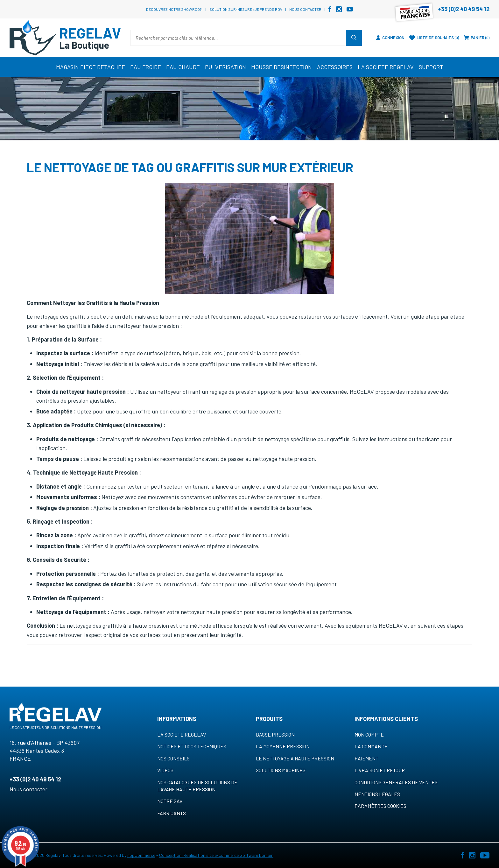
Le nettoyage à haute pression (295, 758)
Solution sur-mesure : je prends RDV (246, 9)
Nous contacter (305, 9)
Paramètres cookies (380, 806)
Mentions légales (377, 794)
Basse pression (275, 734)
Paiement (366, 758)
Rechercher (354, 38)
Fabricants (172, 813)
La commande (371, 746)
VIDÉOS (165, 770)
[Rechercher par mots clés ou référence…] (238, 38)
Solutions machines (281, 770)
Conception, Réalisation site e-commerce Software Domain (216, 855)
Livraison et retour (380, 770)
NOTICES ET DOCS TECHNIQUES (192, 746)
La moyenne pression (283, 746)
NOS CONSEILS (173, 758)
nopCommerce (141, 855)
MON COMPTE (369, 734)
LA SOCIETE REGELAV (182, 734)
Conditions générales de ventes (396, 782)
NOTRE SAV (170, 801)
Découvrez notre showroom (174, 9)
